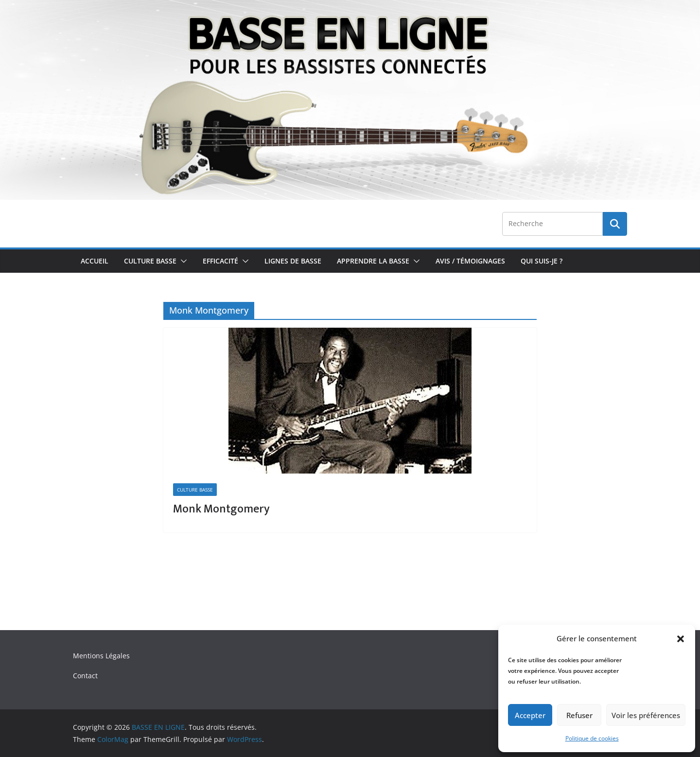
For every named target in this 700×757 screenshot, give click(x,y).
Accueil (95, 261)
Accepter (530, 715)
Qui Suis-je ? (542, 261)
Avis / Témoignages (470, 261)
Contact (85, 676)
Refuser (579, 715)
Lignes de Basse (293, 261)
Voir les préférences (646, 715)
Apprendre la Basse (373, 261)
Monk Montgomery (221, 509)
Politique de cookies (592, 738)
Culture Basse (150, 261)
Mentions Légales (101, 656)
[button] (681, 639)
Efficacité (220, 261)
